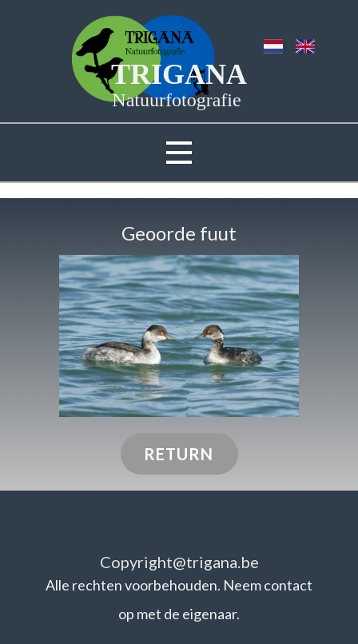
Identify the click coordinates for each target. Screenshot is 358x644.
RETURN (179, 454)
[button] (179, 336)
